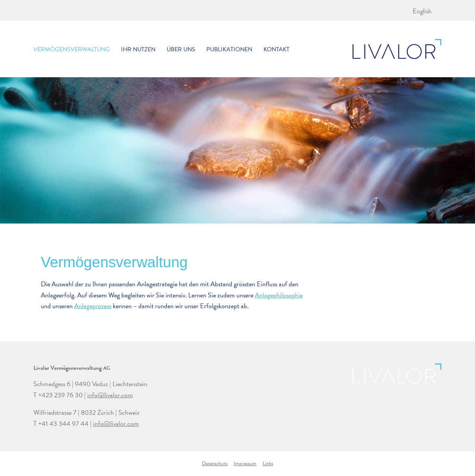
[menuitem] (422, 11)
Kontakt (276, 49)
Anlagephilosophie (279, 295)
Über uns (181, 49)
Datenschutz (215, 464)
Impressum (245, 464)
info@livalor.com (110, 395)
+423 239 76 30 (60, 395)
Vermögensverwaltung (72, 49)
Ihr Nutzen (138, 49)
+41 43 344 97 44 (63, 423)
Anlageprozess (93, 306)
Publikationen (229, 49)
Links (268, 464)
